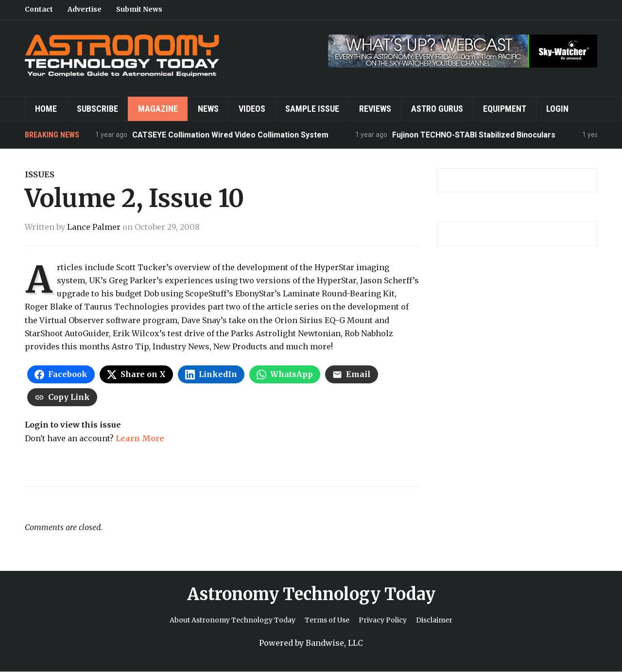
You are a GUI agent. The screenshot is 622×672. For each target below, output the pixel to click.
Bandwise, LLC (334, 643)
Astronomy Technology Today (311, 594)
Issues (40, 174)
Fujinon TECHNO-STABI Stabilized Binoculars (474, 135)
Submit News (139, 9)
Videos (252, 109)
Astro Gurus (437, 109)
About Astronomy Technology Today (233, 620)
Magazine (158, 109)
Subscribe (97, 109)
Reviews (375, 109)
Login (557, 109)
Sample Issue (312, 109)
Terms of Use (327, 620)
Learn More (140, 438)
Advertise (85, 9)
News (208, 109)
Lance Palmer (94, 227)
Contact (39, 9)
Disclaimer (434, 620)
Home (46, 109)
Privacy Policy (383, 620)
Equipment (505, 109)
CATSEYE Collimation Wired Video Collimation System (230, 135)
